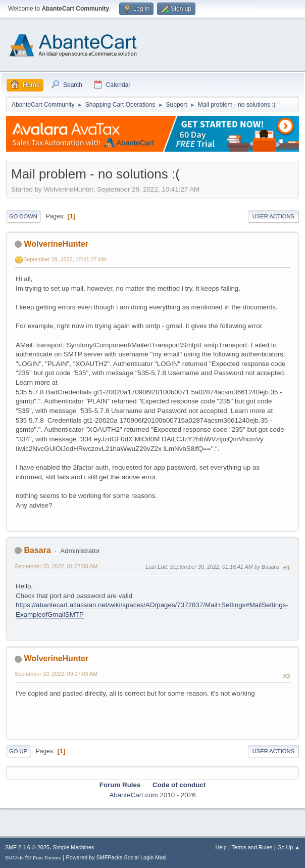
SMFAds (14, 858)
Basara (37, 550)
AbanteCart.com (133, 795)
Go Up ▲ (289, 847)
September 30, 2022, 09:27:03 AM (56, 674)
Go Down (23, 216)
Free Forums (47, 858)
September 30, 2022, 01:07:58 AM (56, 566)
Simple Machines (73, 847)
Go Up (18, 751)
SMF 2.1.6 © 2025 (27, 847)
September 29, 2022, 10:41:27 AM (65, 259)
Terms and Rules (252, 847)
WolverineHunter (56, 244)
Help (221, 847)
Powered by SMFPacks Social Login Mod (116, 857)
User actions (273, 216)
